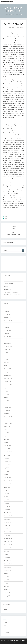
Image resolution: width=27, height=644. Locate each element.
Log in (5, 623)
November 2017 (8, 455)
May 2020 (6, 359)
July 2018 (6, 430)
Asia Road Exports (8, 2)
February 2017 (7, 478)
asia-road (20, 27)
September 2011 (8, 570)
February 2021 (7, 330)
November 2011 (8, 564)
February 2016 (7, 506)
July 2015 (6, 529)
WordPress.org (8, 632)
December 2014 (8, 538)
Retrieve (6, 286)
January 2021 (7, 334)
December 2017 (8, 452)
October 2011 (7, 567)
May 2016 (6, 497)
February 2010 (7, 593)
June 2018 (6, 433)
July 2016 (6, 490)
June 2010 (6, 580)
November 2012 (8, 545)
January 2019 (7, 410)
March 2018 (7, 442)
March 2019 (7, 404)
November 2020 (8, 340)
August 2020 (7, 350)
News (6, 217)
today (6, 219)
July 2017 (6, 468)
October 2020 (7, 343)
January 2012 (7, 558)
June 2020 (6, 356)
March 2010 (7, 589)
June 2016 (6, 494)
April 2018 (6, 439)
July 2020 (6, 353)
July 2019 (6, 391)
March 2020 (7, 366)
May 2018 (6, 436)
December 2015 (8, 513)
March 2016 (7, 503)
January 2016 (7, 510)
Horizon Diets (7, 289)
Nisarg (14, 642)
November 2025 (8, 321)
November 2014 (8, 542)
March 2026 (7, 311)
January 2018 (7, 449)
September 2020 (8, 346)
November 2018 (8, 417)
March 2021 (7, 327)
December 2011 (8, 561)
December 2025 (8, 318)
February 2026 (7, 314)
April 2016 (6, 500)
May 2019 (6, 398)
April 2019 (6, 401)
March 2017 (7, 474)
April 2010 (6, 586)
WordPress (19, 640)
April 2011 (6, 577)
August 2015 (7, 526)
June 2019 (6, 394)
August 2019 (7, 388)
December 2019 (8, 375)
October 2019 (7, 382)
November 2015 (8, 516)
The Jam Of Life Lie (9, 283)
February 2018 (7, 446)
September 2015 (8, 522)
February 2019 (7, 407)
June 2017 (6, 471)
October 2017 (7, 458)
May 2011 (6, 573)
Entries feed (7, 626)
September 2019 (8, 385)
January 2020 (7, 372)
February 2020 (7, 369)
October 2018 (7, 420)
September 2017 (8, 462)
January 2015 (7, 535)
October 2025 (7, 324)
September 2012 (8, 548)
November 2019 (8, 378)
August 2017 (7, 465)
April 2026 (6, 308)
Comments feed (8, 629)
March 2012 (7, 554)
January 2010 (7, 596)
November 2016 (8, 481)
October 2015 (7, 519)
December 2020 (8, 337)
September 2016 (8, 484)
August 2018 (7, 426)
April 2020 (6, 362)
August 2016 (7, 487)
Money (6, 280)
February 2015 (7, 532)
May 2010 (6, 583)
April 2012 (6, 551)
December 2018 (8, 414)
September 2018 (8, 423)
